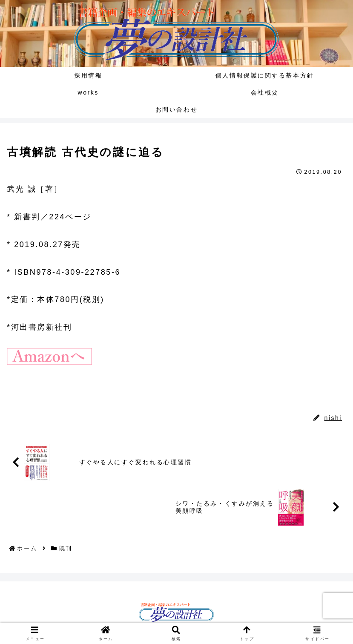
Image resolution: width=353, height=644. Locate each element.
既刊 (20, 399)
